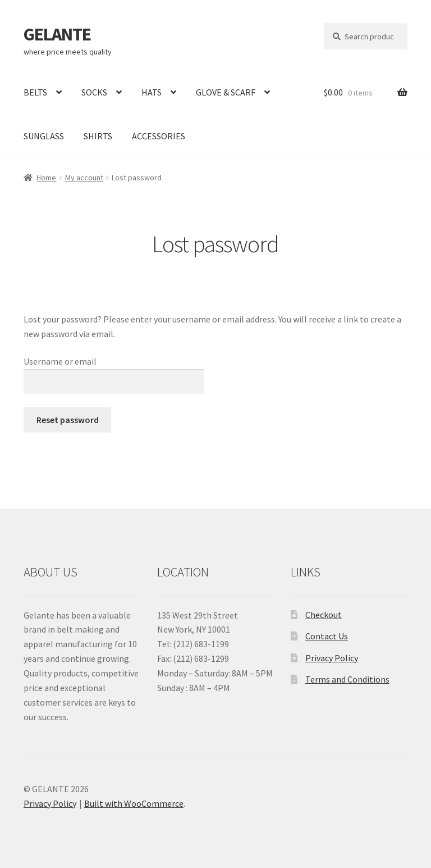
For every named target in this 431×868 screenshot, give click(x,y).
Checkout (324, 615)
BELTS (35, 92)
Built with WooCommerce (134, 803)
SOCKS (94, 92)
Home (46, 178)
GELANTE (57, 34)
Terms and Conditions (347, 679)
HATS (152, 92)
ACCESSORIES (159, 136)
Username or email (60, 361)
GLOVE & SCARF (226, 92)
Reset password (68, 420)
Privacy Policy (332, 658)
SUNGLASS (44, 136)
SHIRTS (98, 136)
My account (84, 178)
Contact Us (327, 636)
